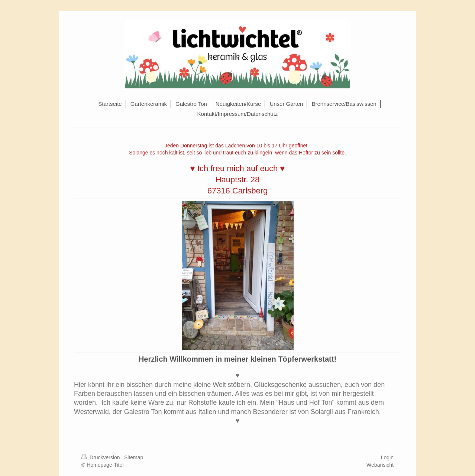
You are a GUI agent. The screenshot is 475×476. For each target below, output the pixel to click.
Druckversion (101, 457)
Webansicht (380, 465)
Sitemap (134, 457)
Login (387, 457)
